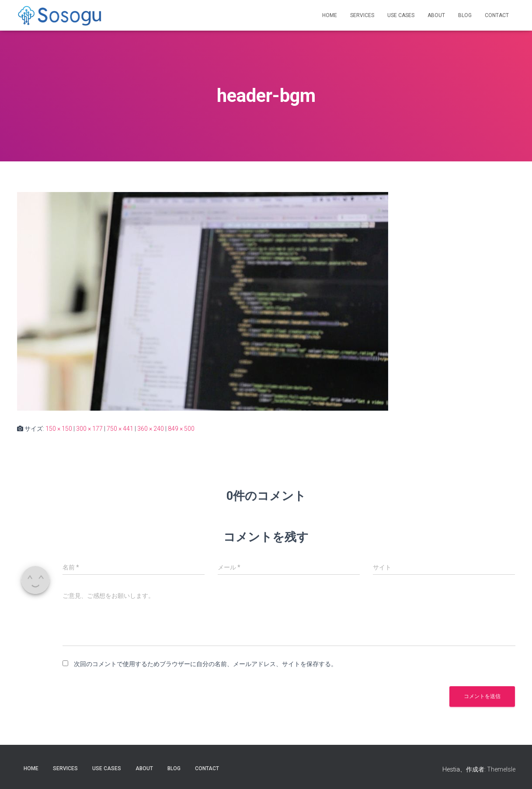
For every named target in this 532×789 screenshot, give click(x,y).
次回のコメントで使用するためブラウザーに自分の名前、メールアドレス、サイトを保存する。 (205, 664)
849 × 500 (181, 429)
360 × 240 (151, 429)
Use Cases (401, 15)
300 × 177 (89, 429)
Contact (497, 15)
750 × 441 (120, 429)
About (436, 15)
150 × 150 (59, 429)
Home (330, 15)
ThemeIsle (501, 769)
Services (362, 15)
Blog (465, 15)
